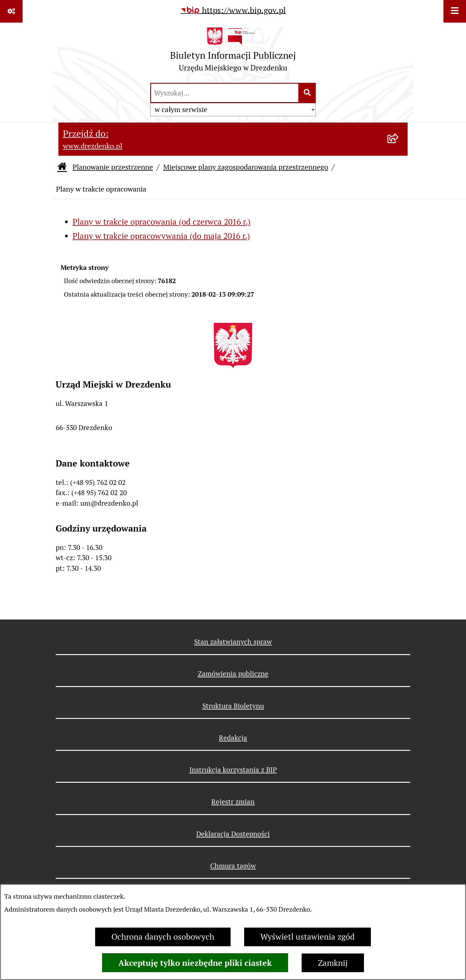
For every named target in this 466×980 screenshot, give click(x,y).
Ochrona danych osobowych (163, 937)
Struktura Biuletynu (233, 706)
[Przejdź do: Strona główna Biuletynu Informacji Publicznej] (62, 167)
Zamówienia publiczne (233, 674)
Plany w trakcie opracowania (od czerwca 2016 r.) (162, 222)
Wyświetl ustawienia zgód (308, 937)
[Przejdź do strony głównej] (233, 52)
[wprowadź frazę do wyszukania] (225, 93)
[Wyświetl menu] (455, 11)
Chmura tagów (233, 866)
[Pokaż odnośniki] (11, 11)
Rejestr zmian (233, 802)
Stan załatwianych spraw (233, 642)
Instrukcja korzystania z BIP (233, 770)
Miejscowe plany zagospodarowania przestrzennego (246, 167)
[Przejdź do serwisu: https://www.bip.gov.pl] (233, 11)
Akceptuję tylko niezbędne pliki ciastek (195, 963)
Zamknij (333, 963)
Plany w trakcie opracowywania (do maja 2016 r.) (161, 236)
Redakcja (233, 738)
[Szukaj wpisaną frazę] (308, 93)
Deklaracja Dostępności (233, 834)
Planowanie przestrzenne (113, 167)
